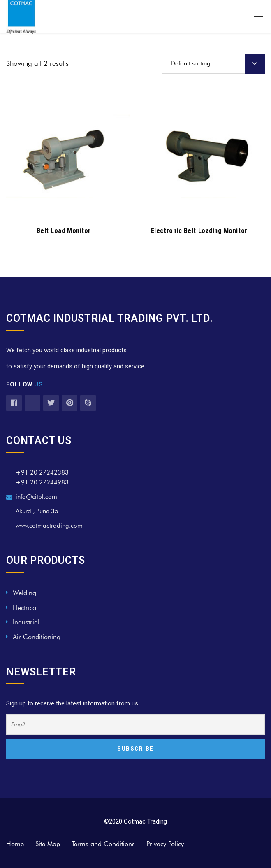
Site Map (48, 844)
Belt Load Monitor (64, 231)
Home (15, 844)
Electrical (25, 608)
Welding (24, 593)
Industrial (26, 622)
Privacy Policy (165, 844)
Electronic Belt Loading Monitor (199, 231)
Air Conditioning (37, 637)
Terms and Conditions (103, 844)
